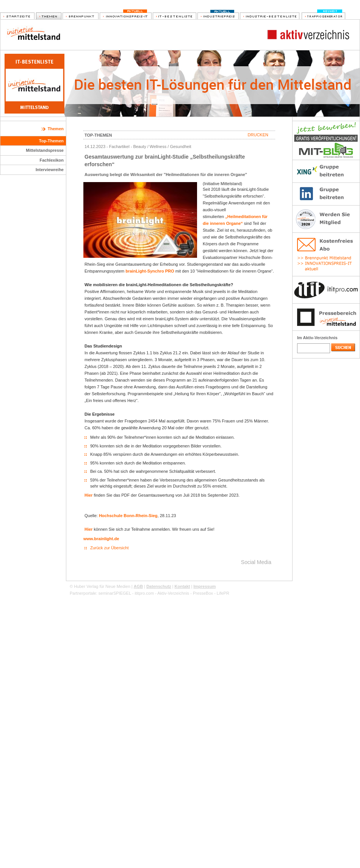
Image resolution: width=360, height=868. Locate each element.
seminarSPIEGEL (115, 593)
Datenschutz (159, 586)
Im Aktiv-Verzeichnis (317, 338)
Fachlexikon (52, 160)
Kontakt (182, 586)
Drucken (258, 135)
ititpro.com (144, 593)
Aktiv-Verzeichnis (173, 593)
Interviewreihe (50, 170)
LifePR (223, 593)
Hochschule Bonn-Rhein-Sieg (128, 516)
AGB (138, 586)
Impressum (204, 586)
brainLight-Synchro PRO (150, 271)
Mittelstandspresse (45, 150)
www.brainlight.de (101, 539)
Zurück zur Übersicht (109, 548)
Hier (88, 495)
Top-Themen (51, 141)
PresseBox (203, 593)
